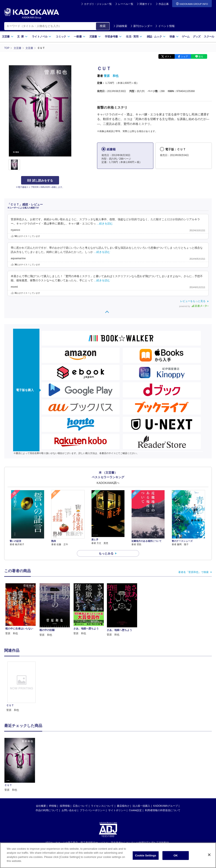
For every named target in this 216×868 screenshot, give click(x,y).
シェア (184, 56)
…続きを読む (105, 224)
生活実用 (134, 37)
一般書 (80, 37)
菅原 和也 (111, 76)
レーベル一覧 (126, 4)
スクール (209, 37)
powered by (194, 306)
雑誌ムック (156, 37)
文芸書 (8, 37)
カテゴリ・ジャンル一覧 (98, 4)
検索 (103, 26)
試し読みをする (40, 180)
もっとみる (106, 553)
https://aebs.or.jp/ (93, 805)
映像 (174, 37)
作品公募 (164, 4)
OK (176, 855)
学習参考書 (113, 37)
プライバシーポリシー (92, 765)
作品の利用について (47, 765)
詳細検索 (120, 26)
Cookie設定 (135, 765)
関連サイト (146, 4)
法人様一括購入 (141, 761)
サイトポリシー (117, 765)
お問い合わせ (69, 765)
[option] (22, 687)
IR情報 (53, 761)
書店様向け (123, 761)
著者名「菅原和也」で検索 (193, 572)
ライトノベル (42, 37)
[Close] (209, 855)
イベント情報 (165, 26)
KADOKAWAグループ (166, 761)
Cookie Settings (146, 855)
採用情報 (65, 761)
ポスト (168, 56)
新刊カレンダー (141, 26)
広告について (80, 761)
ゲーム (186, 37)
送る (201, 56)
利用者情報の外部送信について (163, 765)
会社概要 (41, 761)
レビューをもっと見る (193, 301)
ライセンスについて (102, 761)
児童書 (95, 37)
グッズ (197, 37)
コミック (63, 37)
